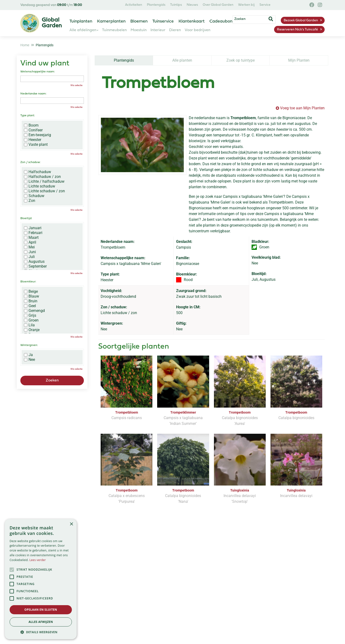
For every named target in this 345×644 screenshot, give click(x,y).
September (35, 266)
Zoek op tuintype (241, 60)
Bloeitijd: (26, 218)
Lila (29, 325)
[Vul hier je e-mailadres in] (142, 572)
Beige (31, 292)
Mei (29, 247)
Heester (33, 140)
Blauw (32, 296)
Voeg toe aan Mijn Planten (302, 108)
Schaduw (34, 196)
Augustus (34, 262)
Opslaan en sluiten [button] (41, 610)
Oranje (32, 330)
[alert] (41, 579)
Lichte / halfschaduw (44, 181)
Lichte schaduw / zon (44, 191)
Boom (31, 125)
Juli (29, 257)
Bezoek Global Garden (301, 20)
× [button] (71, 524)
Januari (33, 228)
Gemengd (34, 311)
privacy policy (192, 558)
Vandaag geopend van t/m (51, 5)
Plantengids (124, 60)
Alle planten (182, 60)
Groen (31, 320)
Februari (33, 233)
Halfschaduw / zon (42, 177)
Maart (31, 238)
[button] (41, 632)
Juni (30, 252)
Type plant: (28, 116)
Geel (30, 306)
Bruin (31, 301)
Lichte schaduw (40, 186)
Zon (30, 201)
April (30, 242)
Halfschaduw (37, 172)
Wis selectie (76, 85)
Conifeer (33, 130)
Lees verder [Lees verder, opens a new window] (38, 560)
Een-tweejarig (37, 135)
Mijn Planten (299, 60)
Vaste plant (36, 145)
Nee (29, 360)
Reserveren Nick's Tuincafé (297, 30)
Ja (28, 355)
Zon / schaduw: (30, 162)
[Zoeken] (258, 20)
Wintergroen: (29, 345)
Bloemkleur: (28, 282)
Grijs (30, 316)
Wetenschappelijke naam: (38, 72)
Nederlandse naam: (33, 94)
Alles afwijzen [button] (41, 622)
